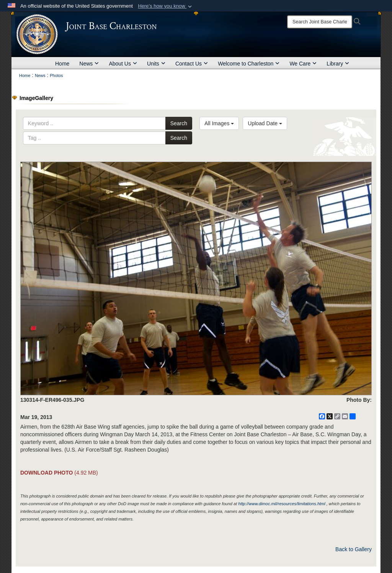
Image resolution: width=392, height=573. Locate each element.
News (89, 64)
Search (179, 123)
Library (338, 64)
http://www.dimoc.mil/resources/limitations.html (282, 504)
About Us (123, 64)
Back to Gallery (354, 549)
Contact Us (192, 64)
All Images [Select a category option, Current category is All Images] (219, 123)
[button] (166, 6)
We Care (303, 64)
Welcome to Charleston (249, 64)
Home (62, 64)
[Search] (320, 22)
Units (156, 64)
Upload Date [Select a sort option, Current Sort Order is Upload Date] (265, 123)
